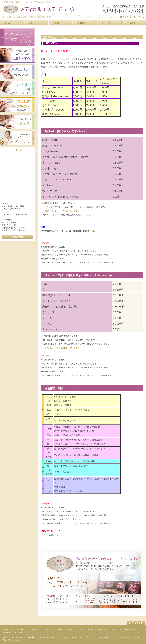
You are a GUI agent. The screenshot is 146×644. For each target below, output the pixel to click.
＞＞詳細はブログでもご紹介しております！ (60, 211)
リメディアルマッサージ (113, 629)
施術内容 (24, 629)
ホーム (6, 629)
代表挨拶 (33, 629)
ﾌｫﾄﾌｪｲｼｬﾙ (44, 629)
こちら (57, 231)
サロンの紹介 (68, 629)
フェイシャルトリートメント (88, 629)
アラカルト (56, 629)
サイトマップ (18, 632)
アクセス (15, 629)
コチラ (44, 535)
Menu (92, 231)
